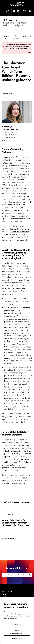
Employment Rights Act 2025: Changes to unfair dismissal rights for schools (16, 523)
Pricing (4, 594)
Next (30, 551)
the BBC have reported (19, 232)
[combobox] (17, 31)
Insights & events (6, 37)
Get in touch (25, 11)
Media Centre (7, 592)
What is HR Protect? (27, 37)
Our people (16, 37)
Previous (4, 551)
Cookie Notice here (10, 618)
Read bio (6, 140)
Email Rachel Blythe (9, 138)
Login (29, 52)
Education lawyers (18, 484)
